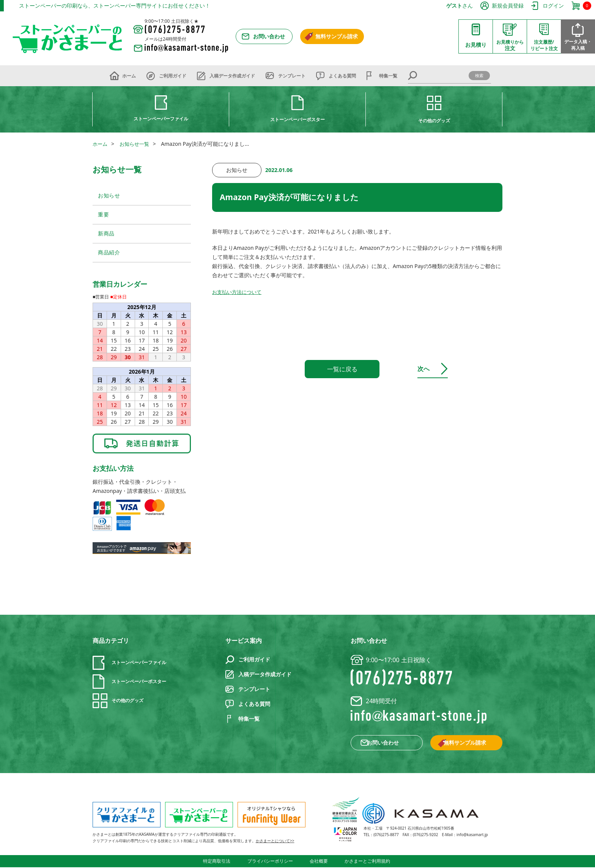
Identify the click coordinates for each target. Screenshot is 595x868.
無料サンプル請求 (337, 36)
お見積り (476, 45)
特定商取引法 (220, 862)
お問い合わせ (269, 36)
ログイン (553, 6)
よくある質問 (342, 76)
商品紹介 (109, 253)
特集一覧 (388, 76)
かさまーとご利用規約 (366, 862)
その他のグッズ (434, 121)
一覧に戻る (342, 369)
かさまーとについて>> (275, 842)
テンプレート (292, 76)
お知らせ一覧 (137, 144)
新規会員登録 (508, 6)
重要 (103, 215)
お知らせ (109, 196)
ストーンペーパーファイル (161, 119)
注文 (510, 45)
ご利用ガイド (173, 76)
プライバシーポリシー (272, 862)
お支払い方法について (239, 292)
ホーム (129, 76)
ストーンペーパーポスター (297, 119)
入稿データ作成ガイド (232, 76)
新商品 (106, 234)
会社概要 (319, 862)
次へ (429, 369)
